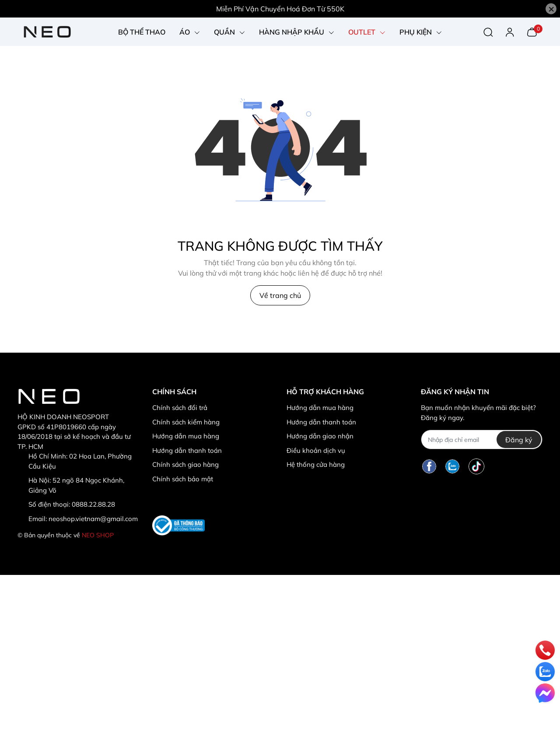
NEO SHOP (98, 535)
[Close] (551, 9)
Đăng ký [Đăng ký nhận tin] (519, 440)
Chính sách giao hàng (185, 464)
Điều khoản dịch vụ (316, 450)
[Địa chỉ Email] (481, 440)
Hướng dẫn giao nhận (320, 436)
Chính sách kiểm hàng (186, 422)
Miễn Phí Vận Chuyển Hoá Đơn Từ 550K (280, 9)
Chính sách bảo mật (183, 479)
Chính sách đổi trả (180, 408)
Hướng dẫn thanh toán (187, 450)
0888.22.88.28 (93, 504)
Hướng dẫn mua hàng (186, 436)
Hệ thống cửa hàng (316, 464)
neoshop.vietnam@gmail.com (93, 519)
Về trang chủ (280, 295)
